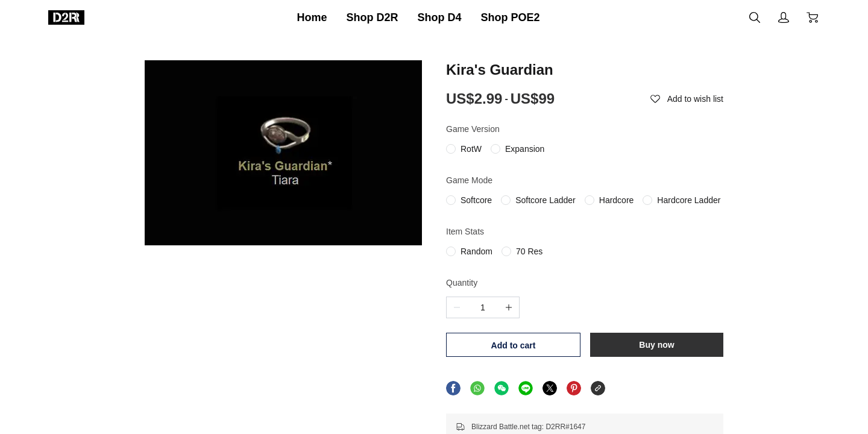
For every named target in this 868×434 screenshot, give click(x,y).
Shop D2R (372, 17)
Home (312, 17)
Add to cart (514, 345)
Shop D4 (440, 17)
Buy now (656, 345)
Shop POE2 (511, 17)
